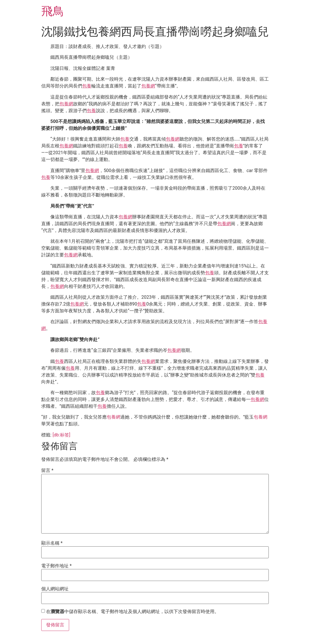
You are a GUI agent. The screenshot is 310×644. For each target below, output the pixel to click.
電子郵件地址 (56, 566)
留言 (47, 471)
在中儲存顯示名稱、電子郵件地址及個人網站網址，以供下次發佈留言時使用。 (133, 612)
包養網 (148, 86)
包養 (87, 86)
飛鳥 (53, 11)
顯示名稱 (52, 543)
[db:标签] (61, 435)
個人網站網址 (55, 589)
